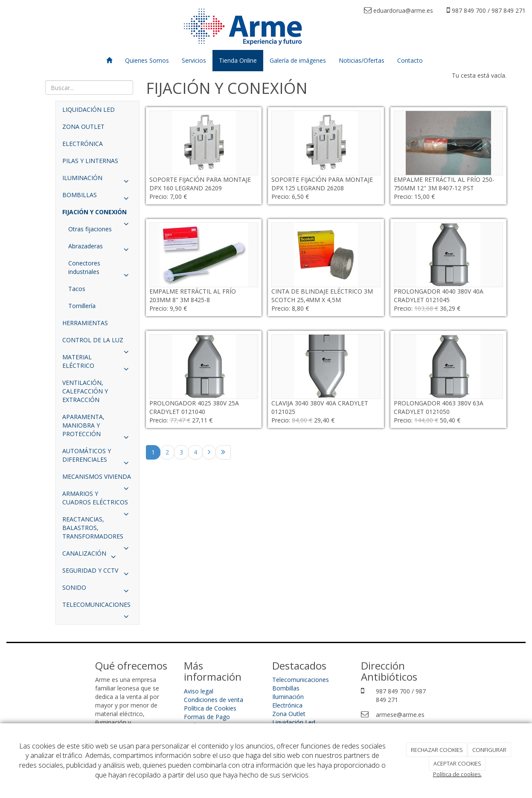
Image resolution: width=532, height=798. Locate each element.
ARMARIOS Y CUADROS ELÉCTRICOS (97, 500)
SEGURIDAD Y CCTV (97, 573)
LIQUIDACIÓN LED (89, 109)
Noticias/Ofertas (362, 60)
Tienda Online (238, 60)
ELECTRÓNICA (83, 144)
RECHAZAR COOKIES (437, 750)
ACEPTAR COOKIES (457, 763)
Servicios (194, 60)
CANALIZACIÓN (91, 556)
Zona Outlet (289, 714)
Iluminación (288, 697)
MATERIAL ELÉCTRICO (97, 364)
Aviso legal (199, 691)
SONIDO (97, 590)
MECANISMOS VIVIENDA (97, 479)
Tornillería (82, 306)
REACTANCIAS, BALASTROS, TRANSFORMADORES (97, 530)
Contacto (410, 60)
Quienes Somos (147, 60)
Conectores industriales (100, 270)
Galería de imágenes (298, 60)
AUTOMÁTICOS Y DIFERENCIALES (97, 457)
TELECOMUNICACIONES (97, 607)
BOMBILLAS (97, 197)
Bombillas (286, 688)
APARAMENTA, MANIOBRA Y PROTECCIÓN (97, 428)
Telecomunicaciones (301, 680)
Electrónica (287, 705)
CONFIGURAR (489, 750)
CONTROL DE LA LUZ (97, 342)
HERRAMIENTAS (85, 323)
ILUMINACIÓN (97, 180)
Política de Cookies (210, 708)
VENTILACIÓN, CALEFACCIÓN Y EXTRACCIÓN (85, 391)
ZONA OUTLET (83, 127)
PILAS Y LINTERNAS (90, 161)
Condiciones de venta (214, 700)
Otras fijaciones (90, 229)
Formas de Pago (207, 717)
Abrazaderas (100, 248)
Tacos (77, 289)
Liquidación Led (294, 722)
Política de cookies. (457, 774)
